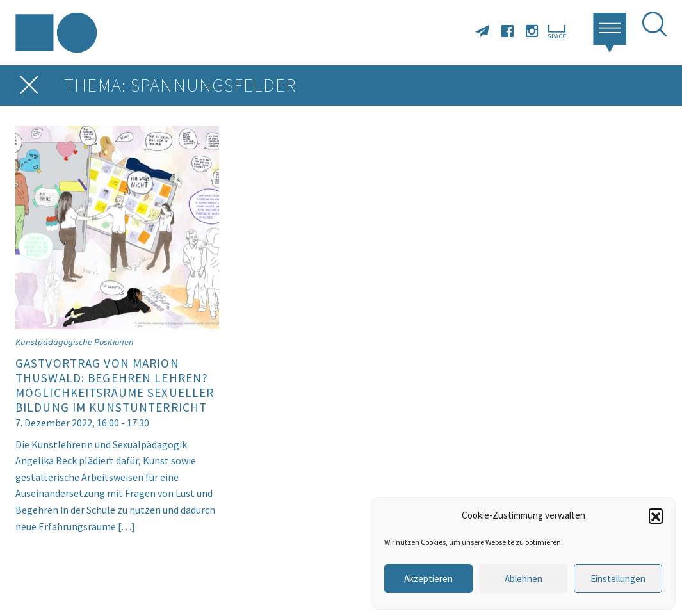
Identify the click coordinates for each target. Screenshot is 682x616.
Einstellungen (618, 579)
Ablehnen (524, 579)
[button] (656, 515)
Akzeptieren (428, 579)
